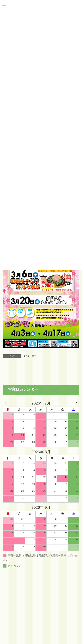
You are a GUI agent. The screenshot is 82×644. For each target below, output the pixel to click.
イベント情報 (30, 356)
